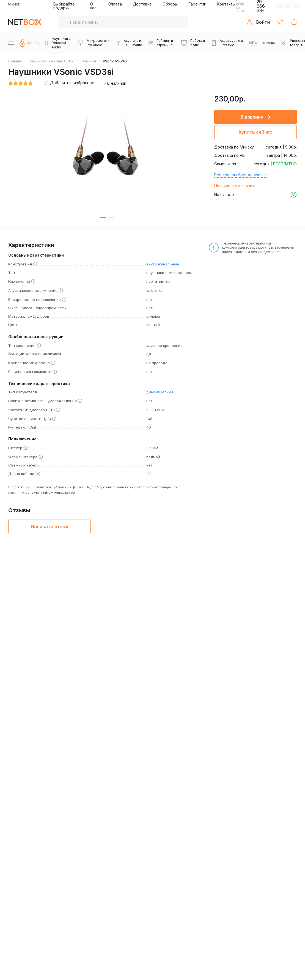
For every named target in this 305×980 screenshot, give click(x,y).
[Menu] (11, 43)
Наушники (88, 61)
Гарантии (197, 4)
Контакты (226, 4)
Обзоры (170, 4)
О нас (93, 6)
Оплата (115, 4)
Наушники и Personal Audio (51, 61)
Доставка (142, 4)
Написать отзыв (50, 526)
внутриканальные (163, 264)
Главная (15, 61)
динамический (160, 392)
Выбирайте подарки (64, 6)
